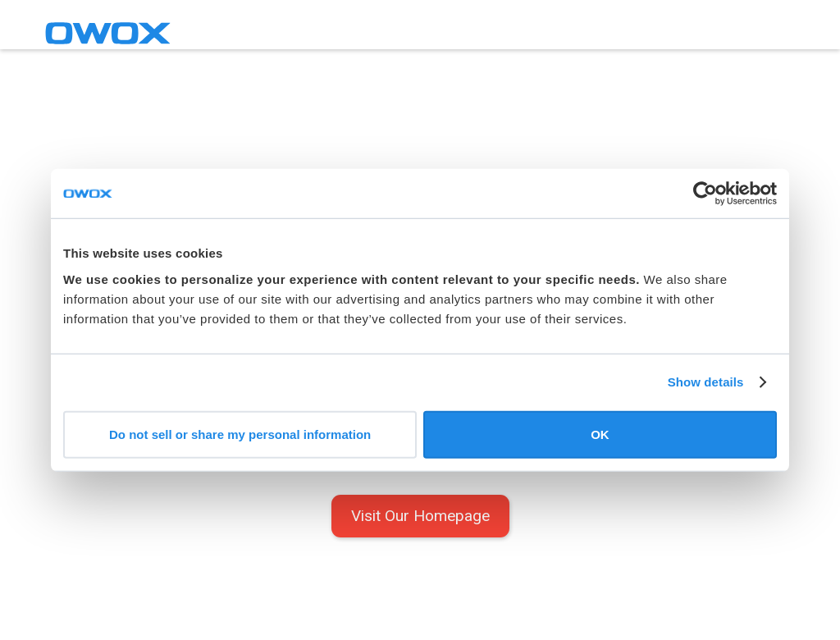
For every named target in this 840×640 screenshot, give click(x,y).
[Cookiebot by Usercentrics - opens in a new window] (705, 194)
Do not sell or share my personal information (240, 434)
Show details (706, 382)
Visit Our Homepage (420, 516)
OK (600, 434)
